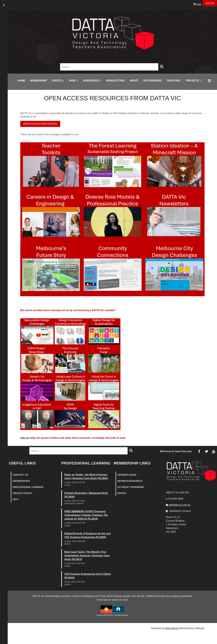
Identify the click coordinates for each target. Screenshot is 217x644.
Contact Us (20, 475)
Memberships (21, 481)
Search (162, 66)
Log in (210, 3)
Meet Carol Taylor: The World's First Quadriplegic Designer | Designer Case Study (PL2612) (87, 556)
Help (16, 499)
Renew (122, 493)
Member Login (127, 475)
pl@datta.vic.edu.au (180, 505)
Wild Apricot (172, 628)
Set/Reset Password (131, 487)
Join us (25, 438)
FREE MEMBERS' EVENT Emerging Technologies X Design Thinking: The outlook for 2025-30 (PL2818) (86, 515)
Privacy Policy (22, 493)
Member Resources (130, 481)
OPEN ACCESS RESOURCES (40, 124)
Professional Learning (28, 487)
